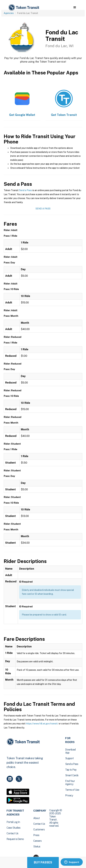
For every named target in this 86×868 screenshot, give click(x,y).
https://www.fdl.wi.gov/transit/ (42, 724)
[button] (75, 7)
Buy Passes (43, 862)
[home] (24, 8)
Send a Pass (25, 190)
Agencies (9, 13)
